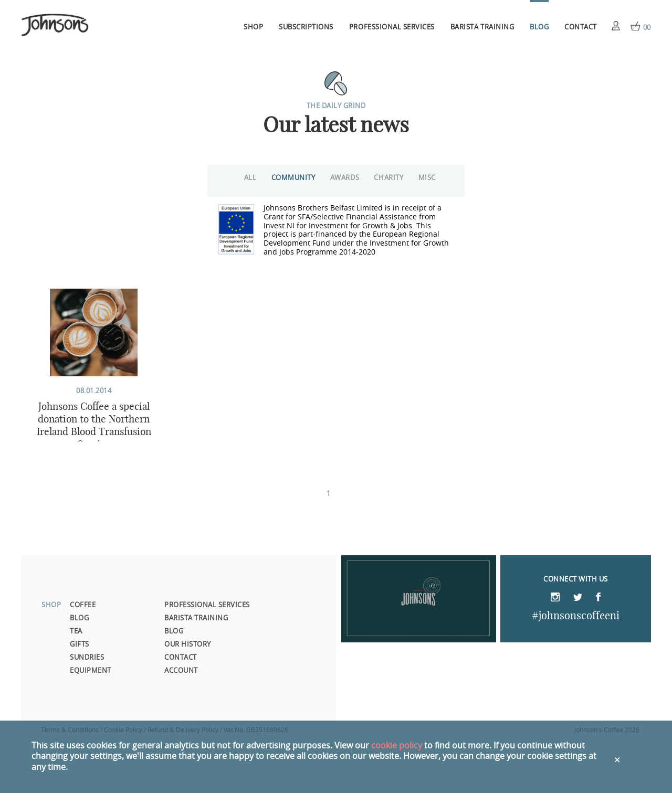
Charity (391, 178)
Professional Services (392, 28)
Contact (581, 28)
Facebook (598, 651)
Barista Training (482, 28)
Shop (253, 28)
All (234, 178)
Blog (539, 28)
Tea (76, 685)
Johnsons (55, 26)
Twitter (578, 652)
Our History (188, 698)
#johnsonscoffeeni (576, 669)
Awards (341, 178)
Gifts (80, 698)
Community (283, 178)
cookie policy (397, 746)
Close (618, 757)
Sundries (87, 711)
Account (616, 26)
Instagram (555, 651)
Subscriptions (306, 28)
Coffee (83, 659)
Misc (435, 178)
